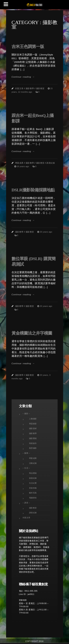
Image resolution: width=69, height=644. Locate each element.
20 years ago (46, 232)
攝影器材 (33, 428)
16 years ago (23, 166)
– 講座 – (26, 503)
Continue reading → (23, 77)
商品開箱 (33, 473)
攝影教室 (40, 88)
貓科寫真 (33, 493)
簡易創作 (33, 443)
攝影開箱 (33, 438)
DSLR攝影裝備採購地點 (33, 190)
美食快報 (33, 488)
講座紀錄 (51, 163)
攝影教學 (30, 88)
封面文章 (19, 88)
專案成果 (19, 163)
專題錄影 (33, 424)
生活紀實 (33, 483)
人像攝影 (33, 419)
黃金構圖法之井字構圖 (32, 333)
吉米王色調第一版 (28, 47)
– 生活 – (26, 468)
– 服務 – (26, 453)
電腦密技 (33, 498)
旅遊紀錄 (33, 478)
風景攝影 (33, 448)
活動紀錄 (33, 463)
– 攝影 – (26, 414)
